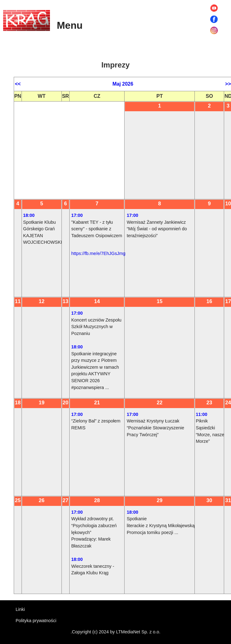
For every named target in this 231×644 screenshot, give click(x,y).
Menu (70, 25)
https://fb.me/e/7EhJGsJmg (98, 253)
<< (18, 84)
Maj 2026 (123, 84)
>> (228, 84)
